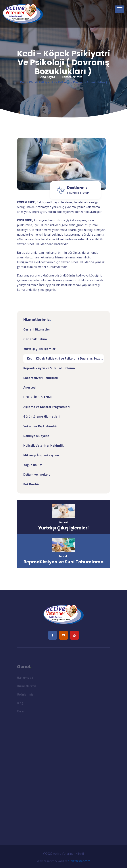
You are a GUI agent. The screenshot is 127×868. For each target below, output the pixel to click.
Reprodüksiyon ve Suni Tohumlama (49, 368)
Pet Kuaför (31, 484)
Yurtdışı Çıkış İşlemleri (40, 349)
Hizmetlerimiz (71, 74)
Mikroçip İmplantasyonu (41, 455)
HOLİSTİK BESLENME (38, 397)
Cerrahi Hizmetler (37, 329)
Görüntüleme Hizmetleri (42, 416)
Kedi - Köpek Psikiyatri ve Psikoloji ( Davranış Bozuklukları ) (65, 358)
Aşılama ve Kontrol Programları (47, 407)
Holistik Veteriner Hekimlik (44, 445)
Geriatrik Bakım (35, 339)
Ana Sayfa (48, 74)
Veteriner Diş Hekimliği (40, 426)
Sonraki (64, 556)
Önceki (64, 522)
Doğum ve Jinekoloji (38, 475)
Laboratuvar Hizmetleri (41, 378)
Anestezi (30, 387)
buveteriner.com (79, 861)
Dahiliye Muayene (36, 436)
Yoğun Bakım (33, 465)
